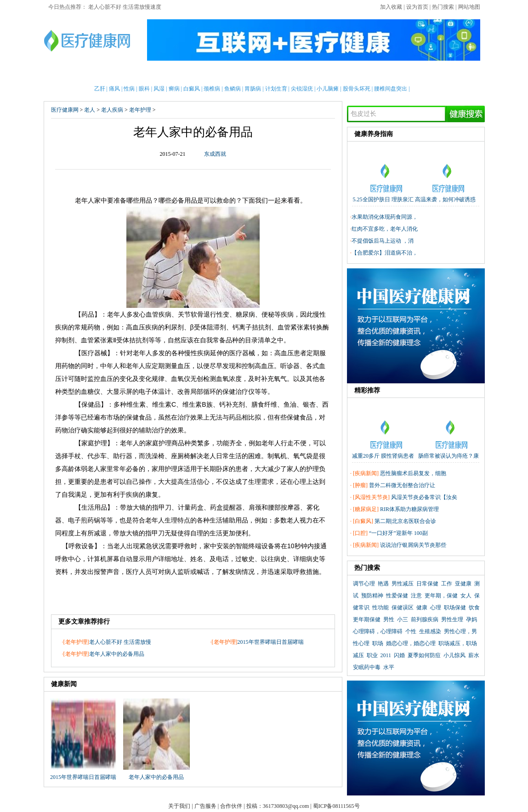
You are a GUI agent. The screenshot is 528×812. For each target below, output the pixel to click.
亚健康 (463, 584)
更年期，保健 (441, 596)
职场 (378, 643)
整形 (370, 73)
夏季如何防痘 (424, 655)
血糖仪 (91, 392)
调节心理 (364, 584)
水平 (389, 667)
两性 (347, 73)
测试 (418, 73)
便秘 (268, 314)
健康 (422, 608)
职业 (372, 655)
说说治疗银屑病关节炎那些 (413, 545)
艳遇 (383, 584)
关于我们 (179, 806)
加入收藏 (391, 7)
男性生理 (452, 619)
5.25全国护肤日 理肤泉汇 (383, 199)
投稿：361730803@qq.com (278, 806)
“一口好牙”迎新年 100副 (398, 533)
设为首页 (417, 7)
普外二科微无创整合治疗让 (402, 485)
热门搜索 (443, 7)
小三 (403, 619)
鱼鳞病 (233, 89)
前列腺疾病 (425, 619)
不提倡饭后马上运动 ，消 (383, 241)
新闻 (145, 73)
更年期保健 (367, 619)
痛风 (114, 89)
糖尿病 (245, 314)
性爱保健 (397, 596)
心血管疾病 (155, 314)
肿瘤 (360, 485)
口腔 (360, 533)
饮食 (474, 608)
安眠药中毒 (367, 667)
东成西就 (215, 154)
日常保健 (427, 584)
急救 (239, 73)
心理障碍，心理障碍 (378, 631)
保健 (216, 73)
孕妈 (471, 619)
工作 (447, 584)
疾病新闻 (366, 473)
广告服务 (205, 806)
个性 (411, 631)
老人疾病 (112, 110)
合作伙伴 (231, 806)
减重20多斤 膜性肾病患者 (383, 456)
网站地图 (469, 7)
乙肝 (100, 89)
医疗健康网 (65, 110)
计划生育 (276, 89)
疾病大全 (317, 73)
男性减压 (403, 584)
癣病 (174, 89)
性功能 (380, 608)
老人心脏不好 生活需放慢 (120, 642)
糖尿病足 (366, 509)
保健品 (91, 404)
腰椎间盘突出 (391, 89)
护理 (192, 73)
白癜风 (192, 89)
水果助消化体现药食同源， (385, 217)
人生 (165, 520)
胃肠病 (253, 89)
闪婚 (399, 655)
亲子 (168, 73)
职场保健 (455, 608)
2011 (386, 655)
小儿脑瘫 (328, 89)
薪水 (474, 655)
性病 (129, 89)
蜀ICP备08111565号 (336, 806)
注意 (416, 596)
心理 (394, 73)
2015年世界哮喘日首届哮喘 (271, 642)
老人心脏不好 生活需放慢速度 (125, 7)
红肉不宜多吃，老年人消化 (385, 229)
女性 (121, 73)
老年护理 (140, 110)
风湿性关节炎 (371, 497)
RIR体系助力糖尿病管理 (409, 509)
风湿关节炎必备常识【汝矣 (424, 497)
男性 (97, 73)
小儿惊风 (454, 655)
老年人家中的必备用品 (117, 654)
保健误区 (403, 608)
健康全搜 (448, 73)
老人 (287, 73)
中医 (263, 73)
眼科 (144, 89)
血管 (284, 327)
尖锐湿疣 (302, 89)
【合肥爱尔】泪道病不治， (385, 253)
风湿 (159, 89)
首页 (74, 73)
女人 (466, 596)
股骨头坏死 (357, 89)
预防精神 (372, 596)
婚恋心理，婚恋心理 (411, 643)
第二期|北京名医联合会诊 (405, 521)
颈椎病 (212, 89)
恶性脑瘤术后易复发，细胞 (413, 473)
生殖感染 (430, 631)
